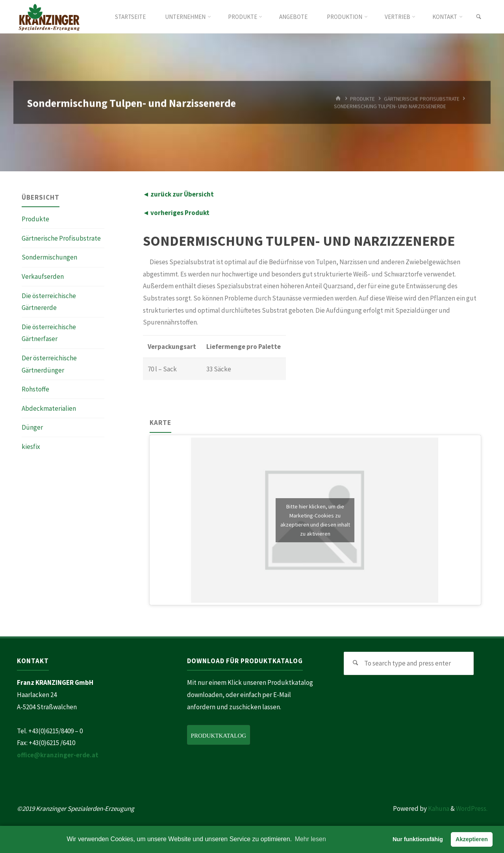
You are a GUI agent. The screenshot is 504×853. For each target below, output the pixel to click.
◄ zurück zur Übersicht (179, 194)
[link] (479, 17)
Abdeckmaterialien (49, 408)
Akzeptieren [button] (472, 839)
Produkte (35, 219)
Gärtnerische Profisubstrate (61, 238)
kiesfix (31, 447)
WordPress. (472, 808)
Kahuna (438, 808)
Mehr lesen (310, 839)
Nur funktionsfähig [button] (418, 839)
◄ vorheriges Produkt (176, 213)
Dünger (32, 427)
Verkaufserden (43, 276)
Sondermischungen (49, 257)
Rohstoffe (35, 389)
